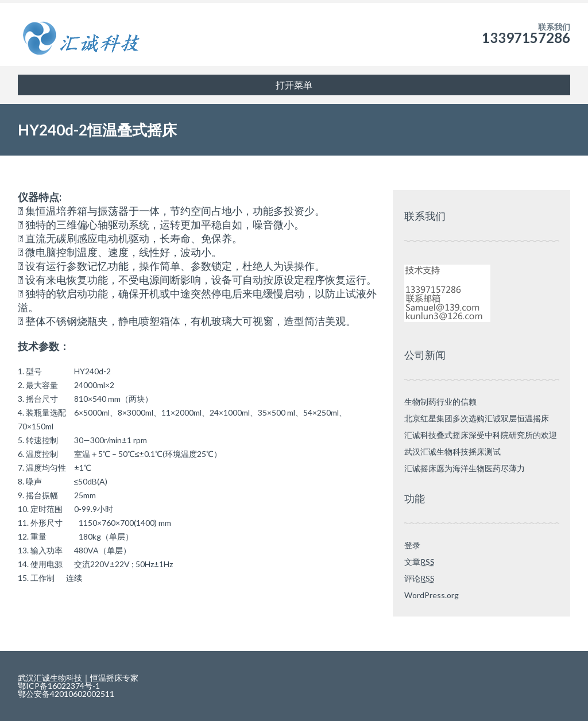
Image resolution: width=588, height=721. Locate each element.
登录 (412, 545)
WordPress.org (432, 595)
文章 (419, 562)
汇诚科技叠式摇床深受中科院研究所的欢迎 (481, 435)
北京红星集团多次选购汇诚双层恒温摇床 (477, 418)
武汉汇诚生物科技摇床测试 (452, 451)
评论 (419, 578)
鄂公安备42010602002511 (70, 694)
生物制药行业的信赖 (440, 402)
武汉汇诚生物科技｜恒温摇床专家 (78, 678)
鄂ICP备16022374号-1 (63, 686)
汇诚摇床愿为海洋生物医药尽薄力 (465, 468)
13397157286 (526, 38)
